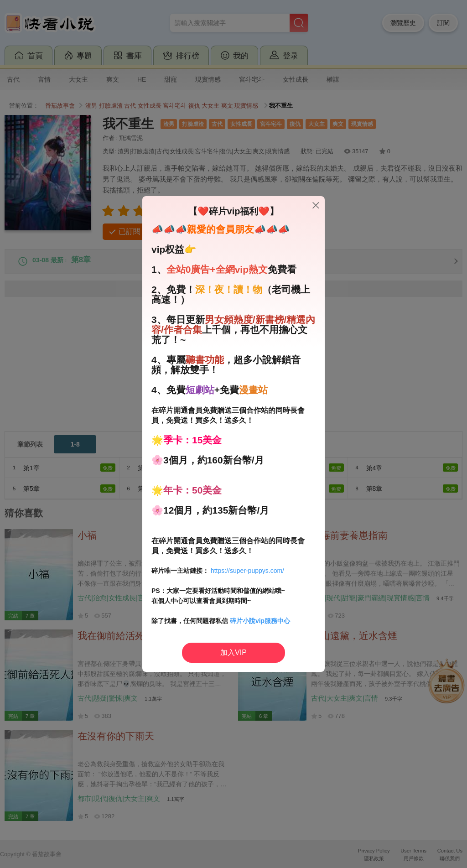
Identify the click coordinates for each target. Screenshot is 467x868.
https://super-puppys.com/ (247, 571)
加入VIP (233, 652)
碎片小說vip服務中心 (260, 621)
